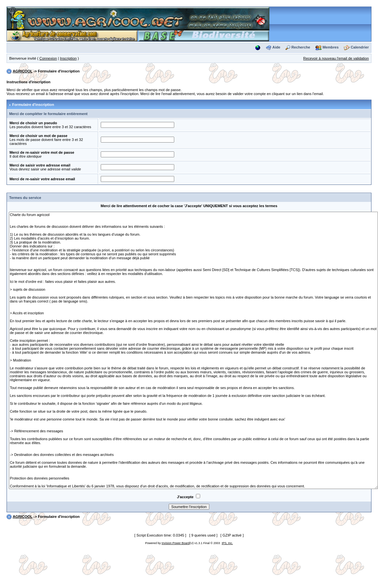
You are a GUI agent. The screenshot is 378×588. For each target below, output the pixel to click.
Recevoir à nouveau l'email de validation (336, 58)
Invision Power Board (175, 543)
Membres (331, 47)
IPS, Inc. (227, 543)
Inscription (68, 58)
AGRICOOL (23, 71)
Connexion (48, 58)
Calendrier (360, 47)
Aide (276, 47)
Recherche (301, 47)
